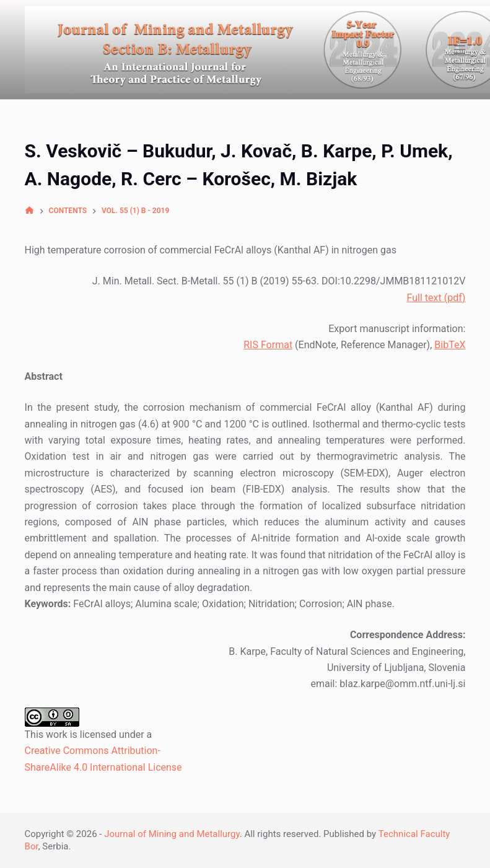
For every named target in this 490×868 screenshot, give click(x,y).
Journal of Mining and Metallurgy (172, 834)
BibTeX (450, 345)
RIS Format (268, 345)
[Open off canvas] (460, 50)
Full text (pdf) (436, 298)
